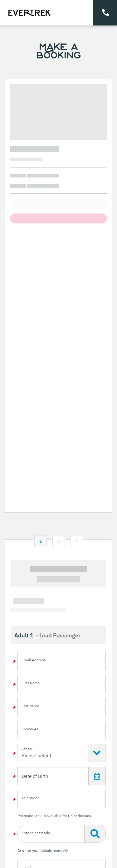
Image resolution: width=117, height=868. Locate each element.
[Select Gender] (62, 753)
